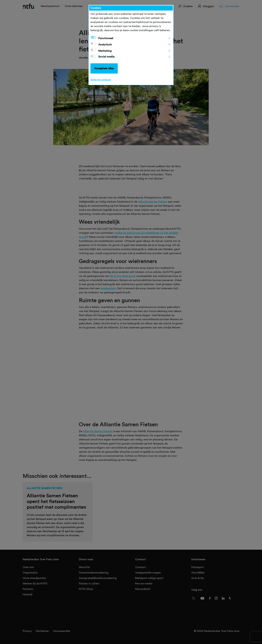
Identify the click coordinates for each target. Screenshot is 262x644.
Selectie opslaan (101, 80)
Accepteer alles (104, 68)
